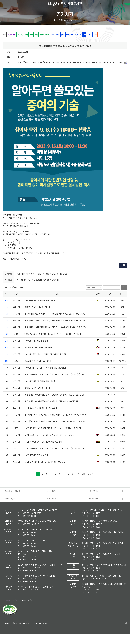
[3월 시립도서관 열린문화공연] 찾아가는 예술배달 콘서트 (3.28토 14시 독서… (56, 456)
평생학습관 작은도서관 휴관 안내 (38, 368)
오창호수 (25, 35)
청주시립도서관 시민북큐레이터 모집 (39, 355)
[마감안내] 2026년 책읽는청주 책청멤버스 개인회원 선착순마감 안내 (52, 409)
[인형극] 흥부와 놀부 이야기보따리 (38, 314)
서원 (75, 35)
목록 (123, 272)
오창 (47, 35)
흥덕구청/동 (10, 506)
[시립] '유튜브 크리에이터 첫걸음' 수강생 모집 (43, 415)
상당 (33, 35)
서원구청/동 (93, 498)
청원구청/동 (52, 506)
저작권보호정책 (26, 608)
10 (78, 481)
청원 (40, 35)
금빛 (54, 35)
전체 (6, 35)
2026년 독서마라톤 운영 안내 (36, 348)
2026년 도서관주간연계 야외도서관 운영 (41, 308)
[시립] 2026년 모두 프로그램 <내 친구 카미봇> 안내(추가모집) (50, 442)
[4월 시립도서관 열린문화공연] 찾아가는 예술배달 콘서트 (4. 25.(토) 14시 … (56, 382)
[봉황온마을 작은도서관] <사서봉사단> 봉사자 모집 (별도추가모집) (42, 281)
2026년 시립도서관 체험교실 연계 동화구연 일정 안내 (46, 361)
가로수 (117, 35)
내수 (61, 35)
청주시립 (14, 35)
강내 (102, 35)
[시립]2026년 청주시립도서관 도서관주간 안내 (43, 449)
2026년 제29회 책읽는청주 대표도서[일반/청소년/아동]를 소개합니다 (53, 341)
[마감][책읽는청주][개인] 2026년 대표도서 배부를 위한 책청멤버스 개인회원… (56, 334)
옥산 (109, 35)
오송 (68, 35)
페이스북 (126, 631)
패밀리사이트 (94, 506)
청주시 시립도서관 (65, 4)
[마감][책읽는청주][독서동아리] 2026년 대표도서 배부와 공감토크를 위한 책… (56, 328)
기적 (6, 42)
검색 (124, 294)
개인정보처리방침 (10, 608)
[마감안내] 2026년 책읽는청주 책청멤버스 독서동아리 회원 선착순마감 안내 (55, 321)
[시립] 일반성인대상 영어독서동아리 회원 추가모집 (45, 469)
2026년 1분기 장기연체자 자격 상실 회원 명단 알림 (45, 375)
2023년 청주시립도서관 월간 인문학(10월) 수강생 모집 (38, 287)
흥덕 (81, 35)
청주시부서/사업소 (13, 498)
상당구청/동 (52, 498)
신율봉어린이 (92, 35)
